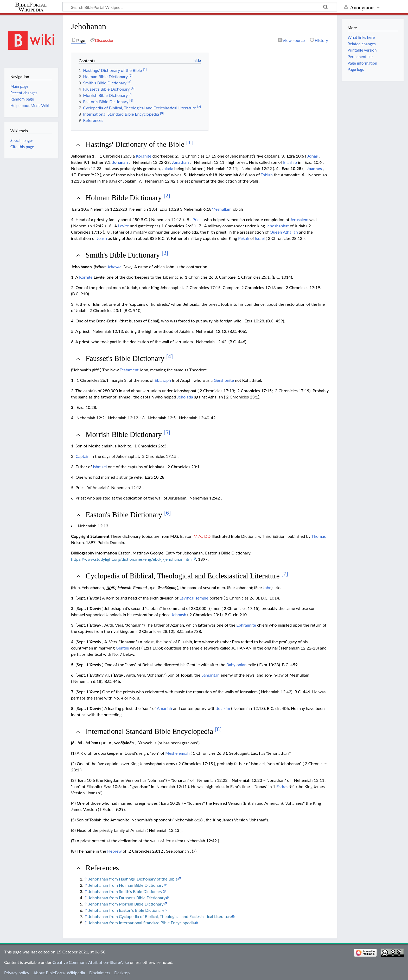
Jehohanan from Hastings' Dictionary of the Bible (133, 879)
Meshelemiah (177, 753)
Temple (202, 598)
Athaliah (290, 232)
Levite (124, 226)
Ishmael (100, 467)
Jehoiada (185, 397)
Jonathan (180, 162)
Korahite (144, 156)
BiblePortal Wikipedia (31, 7)
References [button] (102, 868)
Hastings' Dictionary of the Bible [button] (139, 144)
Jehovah (114, 267)
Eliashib (290, 162)
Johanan (120, 162)
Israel (260, 238)
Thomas (319, 536)
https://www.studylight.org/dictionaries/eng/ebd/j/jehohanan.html (132, 559)
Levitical (187, 598)
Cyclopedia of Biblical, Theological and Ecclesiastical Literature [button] (187, 576)
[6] (167, 513)
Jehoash (179, 614)
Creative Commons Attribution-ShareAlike (91, 962)
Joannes (314, 168)
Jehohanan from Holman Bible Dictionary (126, 885)
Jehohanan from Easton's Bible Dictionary (126, 910)
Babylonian (237, 664)
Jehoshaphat (277, 226)
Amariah (164, 708)
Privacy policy (17, 973)
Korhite (86, 277)
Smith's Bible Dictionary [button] (127, 255)
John (267, 587)
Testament (129, 370)
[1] (190, 142)
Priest (197, 219)
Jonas (313, 156)
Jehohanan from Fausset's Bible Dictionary (127, 898)
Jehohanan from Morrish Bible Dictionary (126, 904)
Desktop (122, 973)
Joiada (168, 168)
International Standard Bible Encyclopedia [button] (154, 731)
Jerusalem (299, 219)
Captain (82, 456)
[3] (165, 253)
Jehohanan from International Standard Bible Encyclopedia (142, 923)
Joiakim (223, 708)
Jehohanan (81, 156)
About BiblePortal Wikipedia (59, 973)
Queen (276, 232)
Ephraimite (246, 625)
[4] (170, 356)
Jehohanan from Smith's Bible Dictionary (125, 891)
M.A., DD (202, 536)
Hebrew (114, 851)
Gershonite (224, 380)
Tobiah (267, 175)
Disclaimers (100, 973)
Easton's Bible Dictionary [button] (128, 515)
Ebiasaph (163, 380)
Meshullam (221, 209)
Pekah (244, 238)
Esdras (282, 786)
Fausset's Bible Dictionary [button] (129, 358)
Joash (102, 238)
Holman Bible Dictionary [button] (128, 198)
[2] (167, 196)
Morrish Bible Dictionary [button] (128, 434)
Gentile (122, 648)
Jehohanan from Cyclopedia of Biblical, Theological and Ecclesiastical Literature (160, 916)
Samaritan (211, 675)
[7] (285, 574)
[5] (167, 432)
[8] (218, 729)
